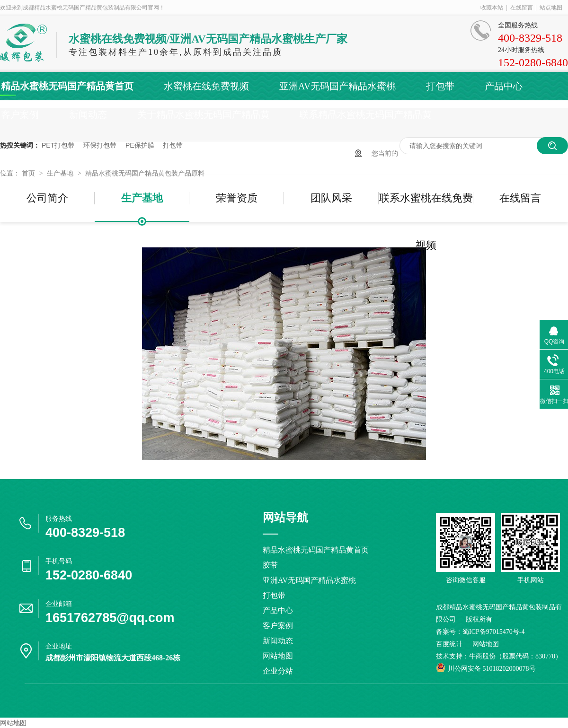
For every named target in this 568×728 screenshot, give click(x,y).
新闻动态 (88, 114)
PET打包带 (58, 145)
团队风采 (331, 198)
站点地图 (551, 8)
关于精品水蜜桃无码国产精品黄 (204, 114)
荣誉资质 (237, 198)
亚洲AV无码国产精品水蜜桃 (337, 86)
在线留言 (522, 8)
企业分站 (278, 671)
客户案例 (20, 114)
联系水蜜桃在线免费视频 (426, 207)
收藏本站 (492, 8)
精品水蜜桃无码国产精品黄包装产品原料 (145, 173)
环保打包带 (100, 145)
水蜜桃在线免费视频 (206, 86)
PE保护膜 (140, 145)
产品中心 (504, 86)
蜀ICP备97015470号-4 (493, 632)
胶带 (270, 565)
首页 (29, 173)
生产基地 (61, 173)
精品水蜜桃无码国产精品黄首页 (67, 86)
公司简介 (47, 198)
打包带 (440, 86)
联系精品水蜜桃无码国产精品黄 (365, 114)
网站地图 (278, 656)
